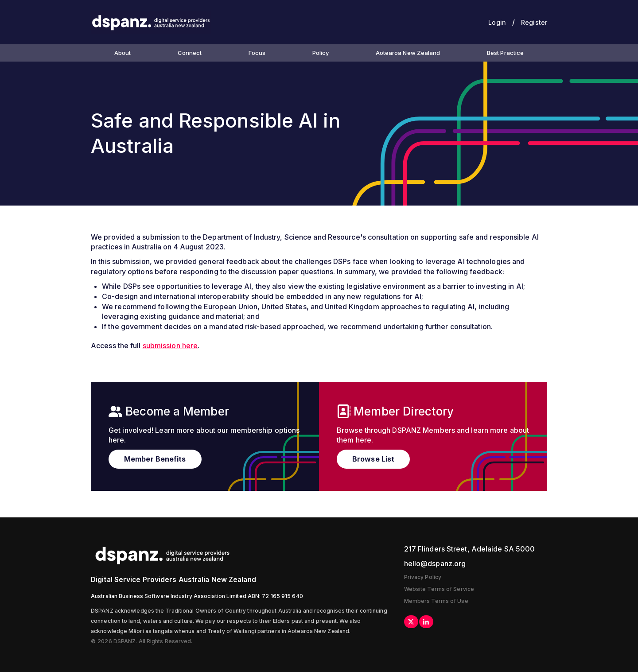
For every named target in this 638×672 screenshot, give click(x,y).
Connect (190, 53)
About (123, 53)
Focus (257, 53)
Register (534, 22)
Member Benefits (155, 459)
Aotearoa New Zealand (408, 53)
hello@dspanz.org (435, 563)
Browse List (373, 459)
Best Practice (505, 53)
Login (497, 22)
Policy (321, 53)
